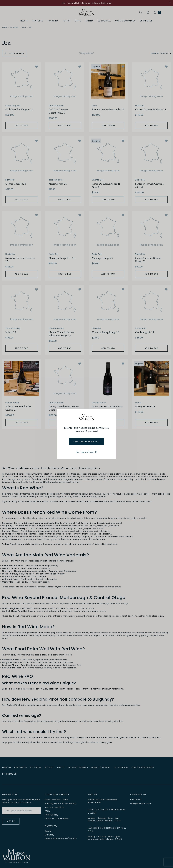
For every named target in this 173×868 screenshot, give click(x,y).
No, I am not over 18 (86, 452)
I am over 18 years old (87, 442)
